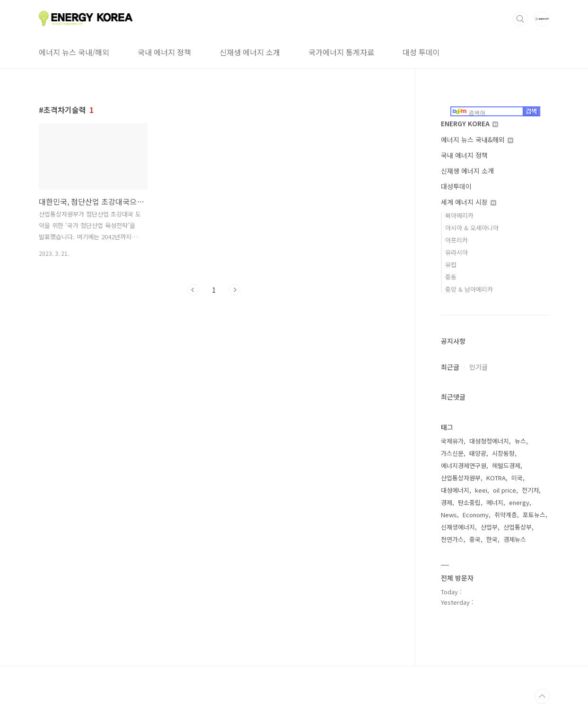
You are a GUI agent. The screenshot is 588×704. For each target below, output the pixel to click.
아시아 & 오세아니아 (472, 228)
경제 (447, 502)
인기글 (478, 367)
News (449, 515)
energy (519, 502)
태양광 (478, 453)
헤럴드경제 (506, 465)
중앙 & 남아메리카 (469, 289)
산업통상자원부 (461, 478)
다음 (235, 290)
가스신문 (452, 453)
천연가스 (452, 539)
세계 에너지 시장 (469, 202)
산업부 (489, 527)
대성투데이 (456, 186)
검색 (520, 19)
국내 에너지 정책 (164, 52)
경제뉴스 (515, 539)
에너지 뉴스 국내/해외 (74, 52)
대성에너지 (455, 490)
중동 (451, 277)
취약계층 (506, 515)
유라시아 (456, 252)
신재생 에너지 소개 (250, 52)
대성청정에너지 (489, 441)
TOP (542, 696)
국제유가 (452, 441)
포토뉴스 (534, 515)
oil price (505, 490)
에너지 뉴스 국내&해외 (477, 139)
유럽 (451, 265)
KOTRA (496, 478)
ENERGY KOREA (470, 123)
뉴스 (520, 441)
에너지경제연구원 (464, 465)
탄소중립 (469, 502)
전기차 (530, 490)
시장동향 (503, 453)
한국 (492, 539)
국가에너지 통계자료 (341, 52)
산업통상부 (518, 527)
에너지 (495, 502)
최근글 (450, 367)
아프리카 (456, 240)
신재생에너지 (458, 527)
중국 (475, 539)
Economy (476, 515)
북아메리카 (459, 215)
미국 (517, 478)
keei (481, 490)
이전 (193, 290)
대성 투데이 (421, 52)
